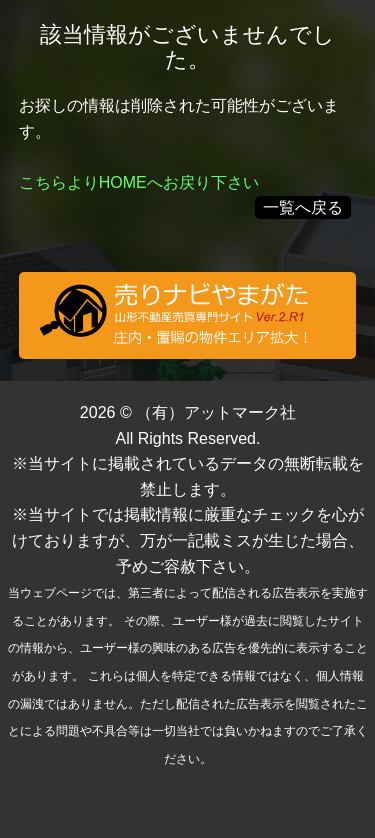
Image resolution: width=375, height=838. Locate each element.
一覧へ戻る (303, 207)
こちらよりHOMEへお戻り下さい (139, 182)
